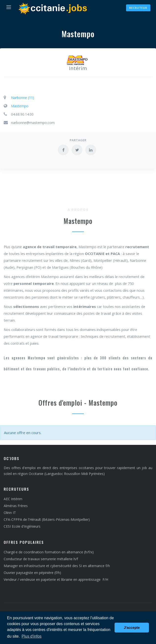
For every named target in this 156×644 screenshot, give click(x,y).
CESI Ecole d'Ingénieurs (22, 526)
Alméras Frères (16, 506)
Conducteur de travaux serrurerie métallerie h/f (41, 559)
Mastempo (20, 106)
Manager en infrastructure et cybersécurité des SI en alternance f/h (57, 566)
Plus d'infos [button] (32, 636)
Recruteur (138, 8)
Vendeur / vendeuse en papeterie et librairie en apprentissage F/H (56, 579)
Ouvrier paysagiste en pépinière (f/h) (32, 573)
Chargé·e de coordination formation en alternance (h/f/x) (49, 552)
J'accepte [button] (132, 628)
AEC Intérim (13, 499)
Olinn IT (10, 513)
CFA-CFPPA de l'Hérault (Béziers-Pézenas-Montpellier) (47, 519)
